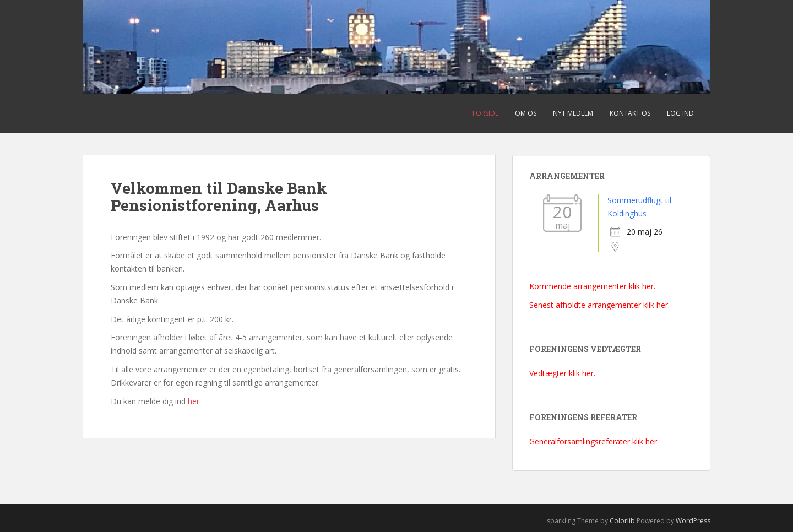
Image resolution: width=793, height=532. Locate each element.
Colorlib (622, 521)
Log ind (680, 113)
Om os (526, 113)
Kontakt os (630, 113)
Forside (485, 113)
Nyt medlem (573, 113)
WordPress (693, 521)
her (194, 401)
